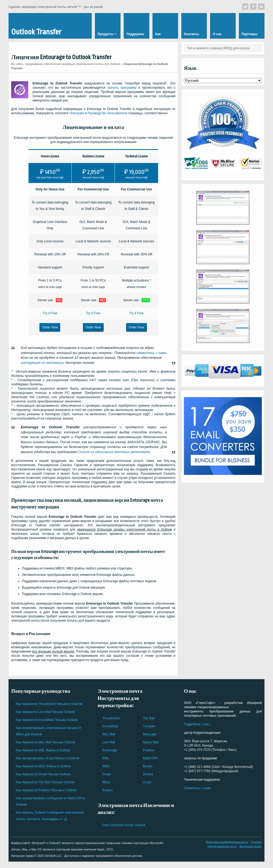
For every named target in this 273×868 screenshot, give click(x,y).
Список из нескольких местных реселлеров (114, 450)
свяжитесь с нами (152, 351)
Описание (77, 113)
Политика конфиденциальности (227, 840)
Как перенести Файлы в (43, 748)
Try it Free (50, 312)
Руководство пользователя (108, 113)
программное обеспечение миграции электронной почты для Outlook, (73, 64)
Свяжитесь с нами (197, 786)
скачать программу (122, 88)
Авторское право (251, 844)
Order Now (50, 326)
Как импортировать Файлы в (48, 756)
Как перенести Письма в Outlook (49, 702)
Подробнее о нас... (198, 722)
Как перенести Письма (46, 710)
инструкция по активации (43, 361)
